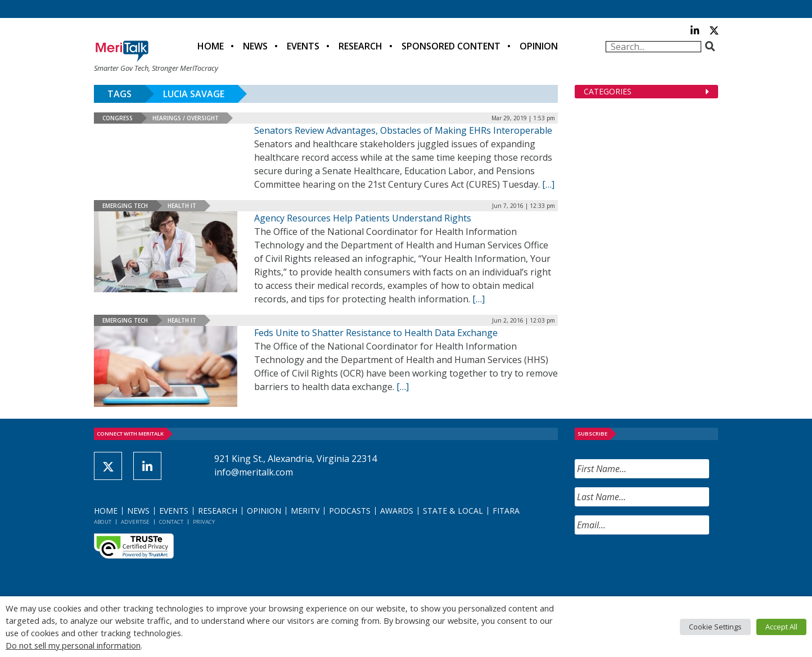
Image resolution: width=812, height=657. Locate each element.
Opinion (539, 46)
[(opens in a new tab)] (166, 252)
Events (303, 46)
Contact (171, 522)
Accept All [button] (781, 627)
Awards (397, 511)
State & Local (453, 511)
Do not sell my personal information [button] (73, 645)
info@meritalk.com (254, 472)
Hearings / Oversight (186, 118)
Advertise (135, 522)
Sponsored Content (451, 46)
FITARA (506, 511)
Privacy (204, 522)
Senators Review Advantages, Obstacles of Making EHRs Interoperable (403, 130)
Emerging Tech (125, 206)
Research (360, 46)
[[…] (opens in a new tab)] (479, 299)
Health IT (182, 206)
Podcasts (350, 511)
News (255, 46)
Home (211, 46)
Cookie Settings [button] (715, 627)
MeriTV (305, 511)
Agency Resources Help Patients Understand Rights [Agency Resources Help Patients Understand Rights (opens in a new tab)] (363, 218)
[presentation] (660, 565)
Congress (118, 118)
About (103, 522)
